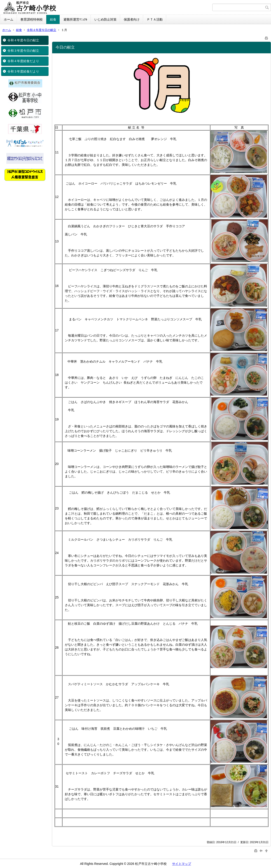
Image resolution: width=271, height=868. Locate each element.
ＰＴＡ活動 (155, 19)
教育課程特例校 (32, 19)
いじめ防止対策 (105, 19)
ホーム (9, 19)
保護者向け (132, 19)
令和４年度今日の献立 (42, 30)
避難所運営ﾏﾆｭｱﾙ (75, 19)
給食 (53, 19)
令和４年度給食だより (23, 61)
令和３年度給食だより (23, 71)
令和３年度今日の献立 (23, 51)
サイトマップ (182, 864)
